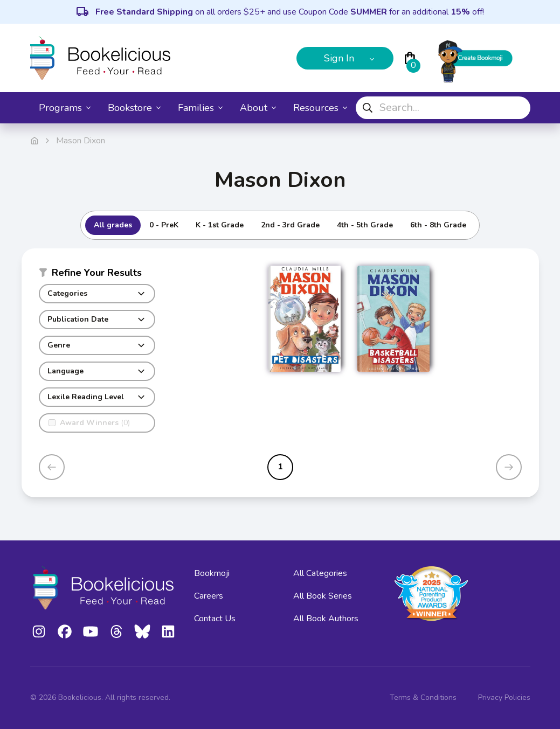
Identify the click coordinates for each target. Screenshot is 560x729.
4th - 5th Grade (365, 225)
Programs (65, 108)
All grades (113, 225)
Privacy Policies (504, 697)
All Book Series (323, 596)
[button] (97, 275)
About (258, 108)
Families (200, 108)
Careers (209, 596)
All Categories (320, 573)
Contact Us (215, 619)
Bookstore (134, 108)
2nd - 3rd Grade (290, 225)
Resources (320, 108)
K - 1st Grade (220, 225)
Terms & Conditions (423, 697)
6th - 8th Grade (438, 225)
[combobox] (443, 108)
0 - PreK (164, 225)
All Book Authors (326, 619)
